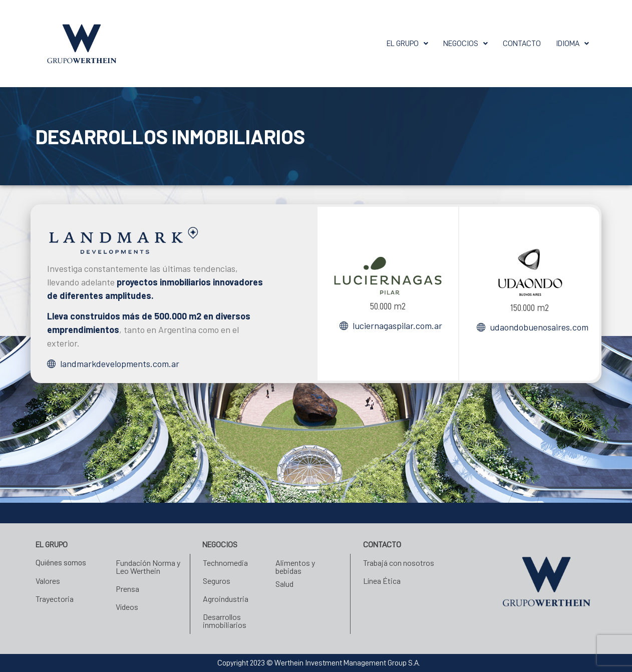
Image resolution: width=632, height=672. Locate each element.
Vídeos (127, 607)
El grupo (383, 43)
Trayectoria (55, 599)
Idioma (570, 43)
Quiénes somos (63, 563)
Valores (48, 581)
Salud (284, 584)
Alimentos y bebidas (295, 567)
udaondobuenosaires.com (539, 327)
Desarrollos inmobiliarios (225, 621)
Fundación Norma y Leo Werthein (148, 567)
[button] (383, 44)
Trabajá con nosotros (399, 563)
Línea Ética (382, 581)
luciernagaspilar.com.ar (397, 325)
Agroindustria (226, 599)
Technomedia (225, 563)
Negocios (450, 43)
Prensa (127, 589)
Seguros (217, 581)
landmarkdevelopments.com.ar (120, 364)
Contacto (514, 43)
